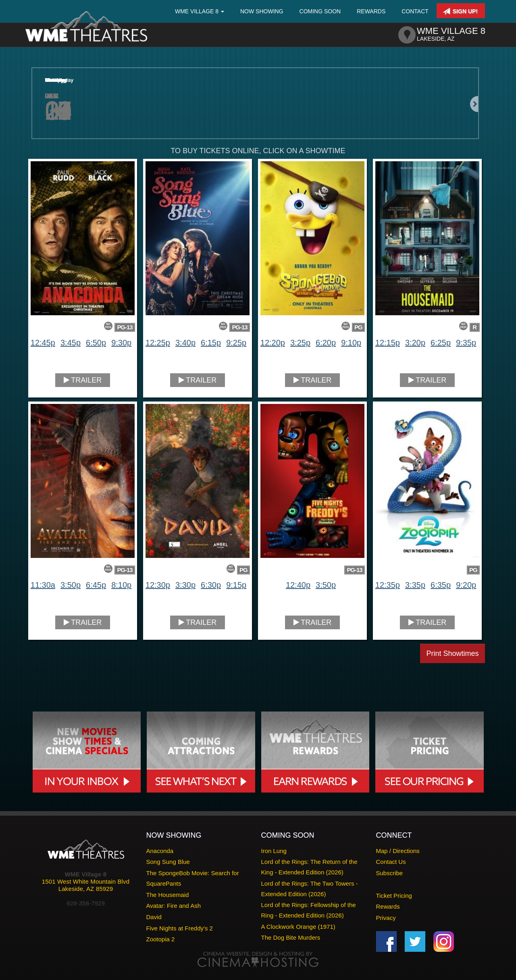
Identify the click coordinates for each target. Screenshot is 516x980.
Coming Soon (320, 11)
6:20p (326, 343)
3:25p (300, 343)
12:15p (388, 343)
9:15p (236, 585)
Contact (415, 11)
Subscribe (390, 873)
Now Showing (262, 11)
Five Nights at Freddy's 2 (180, 928)
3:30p (185, 585)
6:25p (441, 343)
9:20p (466, 585)
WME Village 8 (200, 11)
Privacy (386, 918)
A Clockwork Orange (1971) (298, 927)
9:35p (466, 343)
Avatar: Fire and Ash (174, 906)
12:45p (43, 343)
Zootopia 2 (161, 939)
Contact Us (391, 862)
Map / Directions (398, 851)
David (154, 917)
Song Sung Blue (168, 862)
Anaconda (160, 851)
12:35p (388, 585)
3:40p (185, 343)
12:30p (158, 585)
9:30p (121, 343)
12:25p (158, 343)
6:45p (96, 585)
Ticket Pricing (394, 896)
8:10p (121, 585)
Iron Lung (274, 851)
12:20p (273, 343)
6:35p (441, 585)
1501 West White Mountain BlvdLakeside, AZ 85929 (86, 885)
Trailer (83, 380)
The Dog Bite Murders (291, 937)
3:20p (415, 343)
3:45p (71, 343)
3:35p (415, 585)
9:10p (351, 343)
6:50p (96, 343)
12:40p (298, 585)
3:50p (71, 585)
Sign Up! (460, 11)
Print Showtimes (452, 653)
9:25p (236, 343)
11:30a (43, 585)
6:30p (211, 585)
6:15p (211, 343)
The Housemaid (168, 895)
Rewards (371, 11)
